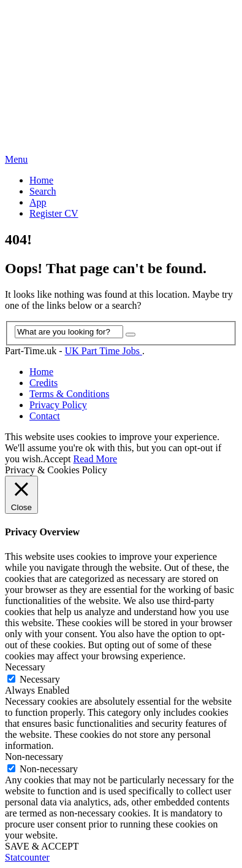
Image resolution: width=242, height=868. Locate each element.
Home (41, 180)
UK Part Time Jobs (104, 351)
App (38, 202)
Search (43, 191)
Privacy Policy (58, 405)
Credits (43, 383)
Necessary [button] (25, 667)
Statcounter (27, 857)
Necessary (40, 679)
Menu (16, 159)
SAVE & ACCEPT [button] (42, 846)
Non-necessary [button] (34, 757)
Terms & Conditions (69, 394)
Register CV (54, 213)
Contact (45, 416)
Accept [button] (57, 459)
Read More (96, 459)
